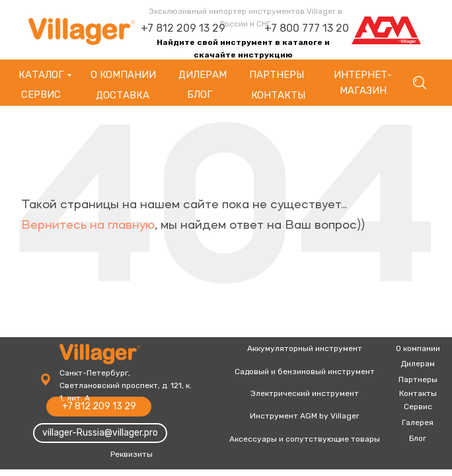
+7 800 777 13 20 (307, 28)
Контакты (278, 95)
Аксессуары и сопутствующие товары (305, 439)
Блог (200, 95)
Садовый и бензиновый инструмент (305, 372)
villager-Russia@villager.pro (100, 433)
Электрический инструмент (305, 393)
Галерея (418, 422)
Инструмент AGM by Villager (305, 416)
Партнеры (418, 379)
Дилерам (203, 75)
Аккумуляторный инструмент (305, 348)
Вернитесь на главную (88, 225)
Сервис (41, 95)
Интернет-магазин (363, 82)
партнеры (277, 75)
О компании (123, 75)
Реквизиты (132, 454)
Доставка (123, 95)
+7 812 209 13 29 (183, 28)
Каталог (41, 75)
